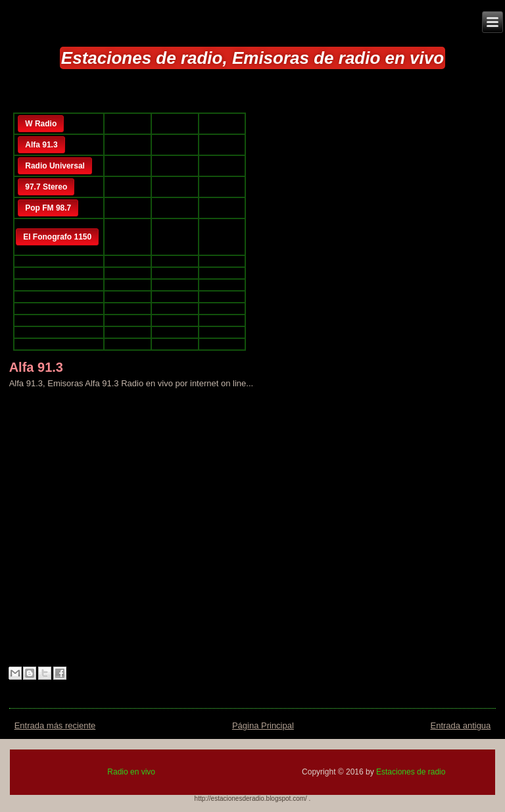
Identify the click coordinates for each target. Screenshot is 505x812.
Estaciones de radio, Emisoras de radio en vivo (252, 58)
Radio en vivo (131, 772)
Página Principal (263, 725)
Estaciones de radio (411, 772)
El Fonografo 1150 (57, 237)
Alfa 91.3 (41, 145)
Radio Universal (55, 166)
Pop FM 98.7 (48, 208)
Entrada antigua (461, 725)
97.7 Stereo (46, 187)
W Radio (41, 124)
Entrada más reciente (55, 725)
